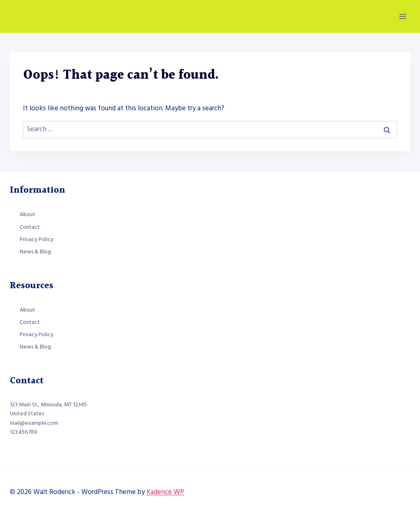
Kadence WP (165, 492)
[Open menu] (403, 16)
